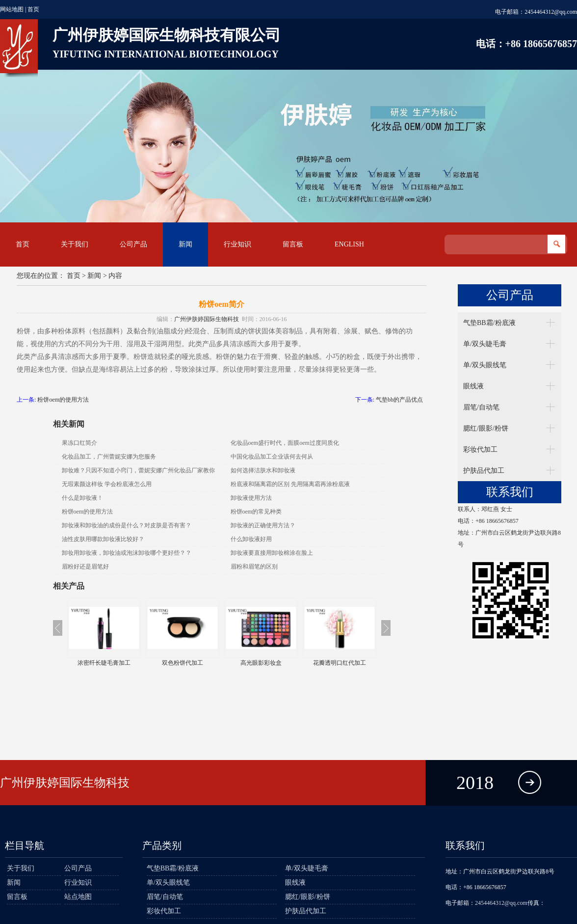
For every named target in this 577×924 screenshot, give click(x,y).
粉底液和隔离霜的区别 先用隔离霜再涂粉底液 (290, 484)
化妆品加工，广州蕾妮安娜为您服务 (109, 457)
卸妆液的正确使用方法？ (263, 525)
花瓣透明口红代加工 (340, 663)
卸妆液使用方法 (251, 498)
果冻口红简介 (79, 443)
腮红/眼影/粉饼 (486, 428)
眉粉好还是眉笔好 (85, 567)
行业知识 (237, 244)
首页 (33, 9)
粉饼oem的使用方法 (63, 400)
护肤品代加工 (484, 471)
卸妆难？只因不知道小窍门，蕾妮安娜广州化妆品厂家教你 (138, 470)
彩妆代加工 (480, 449)
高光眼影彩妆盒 (261, 663)
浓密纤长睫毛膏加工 (104, 663)
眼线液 (473, 386)
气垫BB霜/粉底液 (489, 323)
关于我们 (75, 244)
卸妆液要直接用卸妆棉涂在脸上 (272, 553)
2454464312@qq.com (551, 12)
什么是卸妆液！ (82, 498)
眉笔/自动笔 (481, 407)
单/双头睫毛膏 (485, 344)
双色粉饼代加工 (183, 663)
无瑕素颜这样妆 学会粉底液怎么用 (107, 484)
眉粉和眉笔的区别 (254, 567)
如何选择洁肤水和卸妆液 (263, 470)
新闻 (185, 244)
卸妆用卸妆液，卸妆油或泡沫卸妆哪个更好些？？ (127, 553)
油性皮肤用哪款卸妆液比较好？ (103, 539)
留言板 (293, 244)
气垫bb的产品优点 (399, 400)
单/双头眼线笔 (485, 365)
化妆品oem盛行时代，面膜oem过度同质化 (285, 443)
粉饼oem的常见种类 (256, 512)
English (349, 244)
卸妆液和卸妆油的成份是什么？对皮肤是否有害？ (127, 525)
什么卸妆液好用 (251, 539)
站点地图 (78, 897)
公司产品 (133, 244)
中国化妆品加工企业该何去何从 (272, 457)
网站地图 (12, 9)
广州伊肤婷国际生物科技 (207, 319)
